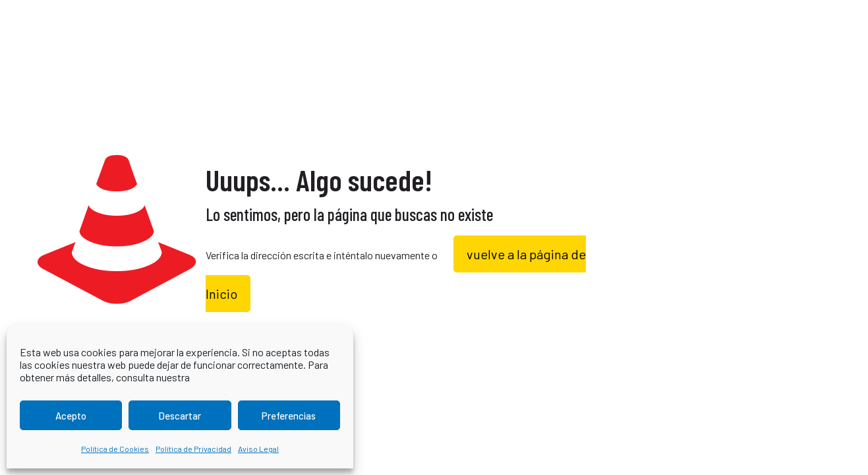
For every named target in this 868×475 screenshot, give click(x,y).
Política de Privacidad (193, 449)
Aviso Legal (258, 449)
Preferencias (289, 416)
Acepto (71, 416)
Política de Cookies (115, 449)
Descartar (180, 416)
